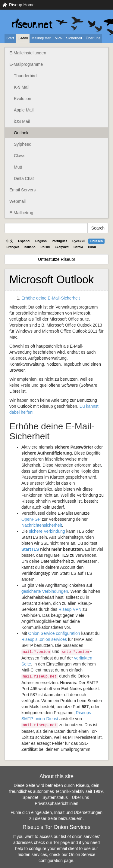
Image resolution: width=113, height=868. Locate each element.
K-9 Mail (22, 87)
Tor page (61, 842)
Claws (20, 156)
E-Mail (23, 38)
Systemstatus (55, 797)
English (41, 241)
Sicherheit (74, 38)
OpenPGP (31, 519)
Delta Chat (24, 178)
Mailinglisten (41, 38)
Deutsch (97, 241)
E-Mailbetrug (21, 213)
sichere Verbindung (47, 531)
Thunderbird (25, 76)
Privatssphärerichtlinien (56, 803)
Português (60, 241)
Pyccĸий (79, 241)
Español (24, 241)
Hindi (92, 247)
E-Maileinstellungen (28, 53)
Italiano (30, 247)
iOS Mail (22, 121)
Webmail (17, 201)
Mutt (18, 167)
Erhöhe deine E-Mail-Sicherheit (51, 298)
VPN (59, 38)
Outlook (21, 133)
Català (78, 247)
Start (10, 38)
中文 (10, 241)
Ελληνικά (62, 247)
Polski (45, 247)
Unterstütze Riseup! (56, 259)
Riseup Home (22, 5)
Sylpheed (23, 144)
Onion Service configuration (54, 633)
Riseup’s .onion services (44, 639)
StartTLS (30, 549)
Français (13, 247)
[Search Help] (46, 228)
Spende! (30, 797)
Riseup (70, 609)
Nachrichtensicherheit (42, 525)
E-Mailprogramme (26, 64)
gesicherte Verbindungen (45, 591)
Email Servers (22, 190)
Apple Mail (24, 110)
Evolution (23, 99)
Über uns (93, 38)
